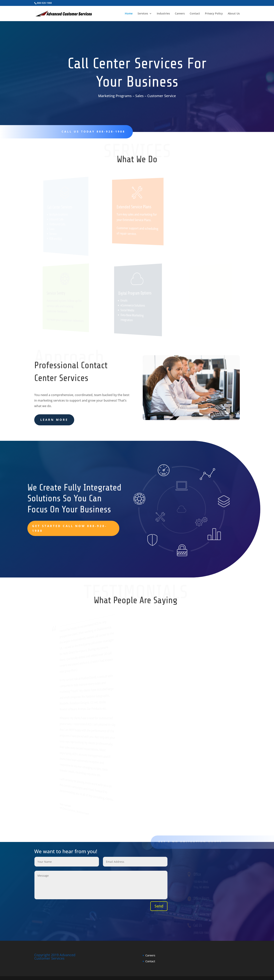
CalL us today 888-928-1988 (91, 131)
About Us (234, 14)
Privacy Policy (214, 14)
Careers (180, 14)
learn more (54, 420)
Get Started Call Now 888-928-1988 (70, 528)
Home (129, 14)
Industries (163, 14)
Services (143, 14)
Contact (195, 14)
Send (159, 906)
